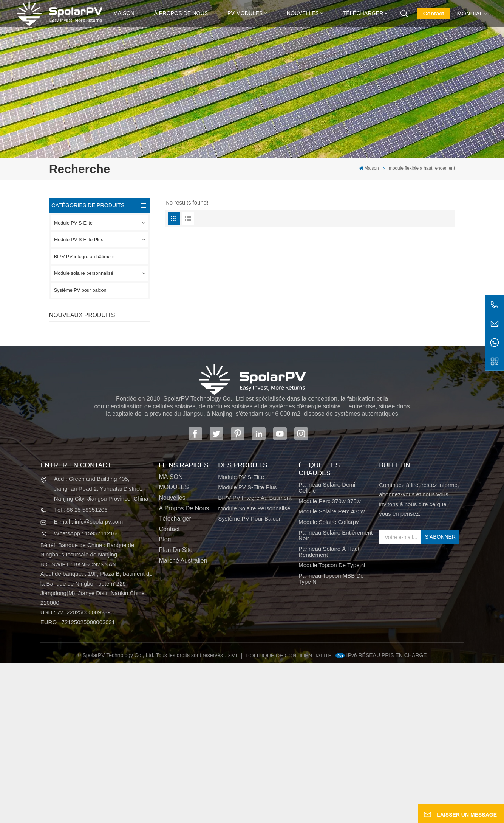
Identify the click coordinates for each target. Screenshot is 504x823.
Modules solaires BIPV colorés (110, 456)
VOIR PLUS (102, 351)
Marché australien (183, 721)
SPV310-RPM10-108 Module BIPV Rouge (108, 377)
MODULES (174, 648)
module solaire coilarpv (329, 682)
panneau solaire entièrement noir (335, 696)
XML (233, 815)
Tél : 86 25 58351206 (81, 670)
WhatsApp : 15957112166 (87, 694)
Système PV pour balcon (80, 290)
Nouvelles (303, 13)
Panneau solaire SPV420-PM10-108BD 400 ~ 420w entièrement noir (113, 338)
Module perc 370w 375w (329, 661)
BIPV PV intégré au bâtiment (84, 257)
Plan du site (175, 710)
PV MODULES (245, 13)
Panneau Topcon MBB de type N (331, 739)
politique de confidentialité (289, 815)
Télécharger (363, 13)
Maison (124, 13)
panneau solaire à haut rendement (329, 712)
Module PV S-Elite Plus (79, 240)
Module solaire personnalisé (84, 273)
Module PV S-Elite (73, 223)
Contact (434, 13)
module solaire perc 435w (332, 672)
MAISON (171, 637)
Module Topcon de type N (332, 725)
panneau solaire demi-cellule (328, 648)
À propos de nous (181, 13)
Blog (165, 700)
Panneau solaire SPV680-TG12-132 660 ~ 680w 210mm (113, 417)
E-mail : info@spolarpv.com (89, 682)
